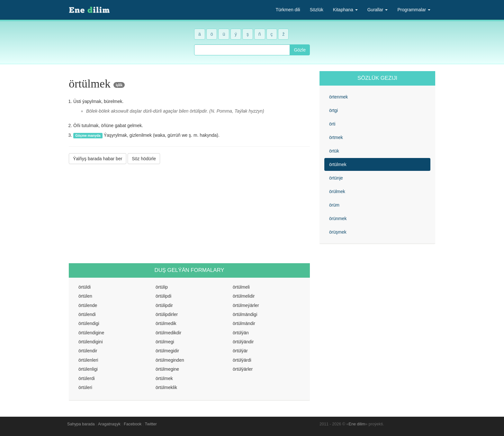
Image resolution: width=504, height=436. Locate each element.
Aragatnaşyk (109, 424)
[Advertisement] (189, 214)
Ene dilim (357, 424)
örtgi (333, 110)
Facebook (133, 424)
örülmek (337, 191)
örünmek (338, 218)
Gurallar (378, 10)
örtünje (336, 178)
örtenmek (338, 97)
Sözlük (317, 10)
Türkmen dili (288, 10)
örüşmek (338, 232)
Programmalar (414, 10)
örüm (334, 205)
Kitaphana (345, 10)
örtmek (336, 137)
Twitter (151, 424)
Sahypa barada (81, 424)
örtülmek (338, 164)
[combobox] (242, 50)
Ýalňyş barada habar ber (98, 159)
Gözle (300, 50)
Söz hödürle (144, 159)
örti (332, 124)
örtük (334, 151)
